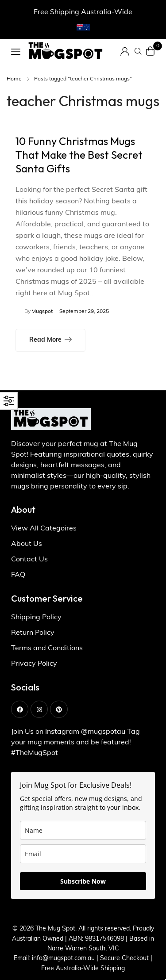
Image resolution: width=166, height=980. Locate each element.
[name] (83, 830)
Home (14, 79)
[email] (83, 854)
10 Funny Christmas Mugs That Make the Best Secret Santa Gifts (79, 155)
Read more (45, 340)
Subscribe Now (83, 881)
